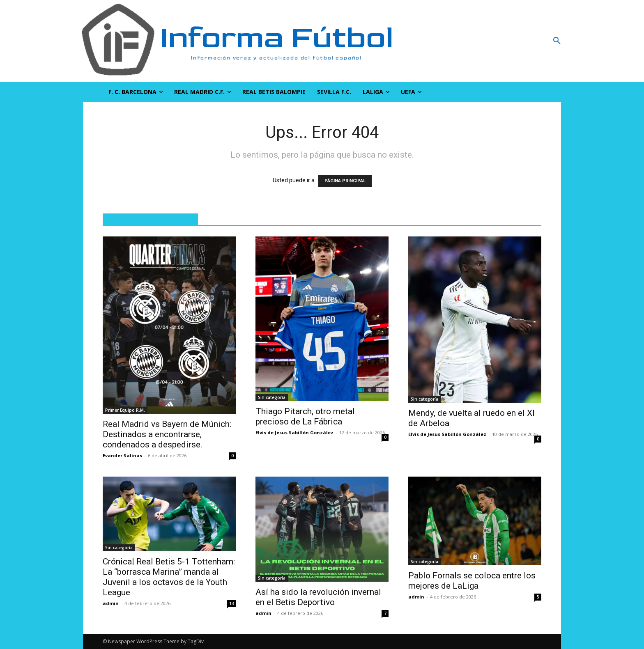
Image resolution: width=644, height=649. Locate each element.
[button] (513, 41)
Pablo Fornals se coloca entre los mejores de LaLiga (472, 581)
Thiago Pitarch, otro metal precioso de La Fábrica (305, 416)
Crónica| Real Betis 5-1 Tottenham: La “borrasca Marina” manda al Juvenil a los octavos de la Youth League (169, 577)
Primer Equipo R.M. (125, 410)
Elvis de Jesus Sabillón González (294, 432)
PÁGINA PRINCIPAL (345, 181)
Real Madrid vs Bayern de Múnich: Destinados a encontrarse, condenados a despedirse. (167, 434)
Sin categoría (272, 397)
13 (232, 603)
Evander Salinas (122, 455)
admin (111, 603)
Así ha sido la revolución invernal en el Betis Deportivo (318, 597)
